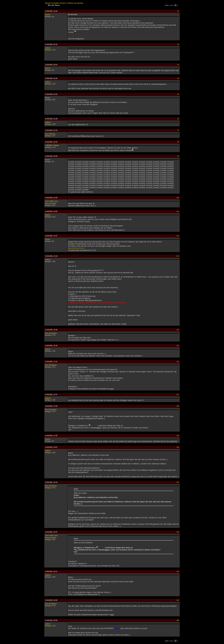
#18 (178, 406)
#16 (178, 362)
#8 (178, 142)
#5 (178, 94)
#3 (178, 65)
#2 (178, 44)
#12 (178, 236)
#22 (178, 532)
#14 (178, 330)
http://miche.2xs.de (76, 248)
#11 (178, 211)
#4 (178, 78)
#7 (178, 130)
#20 (178, 447)
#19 (178, 436)
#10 (178, 198)
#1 (178, 11)
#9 (178, 156)
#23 (178, 571)
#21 (178, 482)
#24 (178, 600)
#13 (178, 256)
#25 (178, 620)
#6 (178, 119)
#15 (178, 346)
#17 (178, 395)
